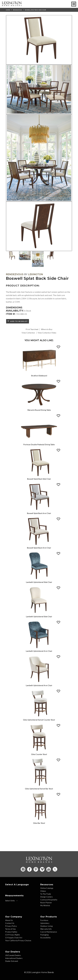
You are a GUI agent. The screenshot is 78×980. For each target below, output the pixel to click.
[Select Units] (12, 901)
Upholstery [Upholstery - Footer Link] (45, 923)
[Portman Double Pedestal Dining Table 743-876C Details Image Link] (39, 441)
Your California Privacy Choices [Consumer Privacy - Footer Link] (18, 940)
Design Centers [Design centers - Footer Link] (46, 897)
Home (8, 10)
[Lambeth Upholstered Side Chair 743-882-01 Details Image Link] (39, 613)
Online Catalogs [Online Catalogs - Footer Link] (47, 888)
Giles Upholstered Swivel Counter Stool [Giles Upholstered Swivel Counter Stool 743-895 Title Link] (39, 720)
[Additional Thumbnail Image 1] (12, 256)
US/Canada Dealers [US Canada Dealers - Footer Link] (13, 955)
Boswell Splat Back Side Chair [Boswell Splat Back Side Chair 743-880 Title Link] (39, 479)
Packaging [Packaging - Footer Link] (44, 935)
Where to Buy (47, 329)
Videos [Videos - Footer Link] (43, 891)
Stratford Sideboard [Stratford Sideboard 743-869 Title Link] (39, 376)
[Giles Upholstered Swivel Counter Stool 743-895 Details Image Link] (39, 717)
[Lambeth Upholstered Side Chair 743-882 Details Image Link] (39, 579)
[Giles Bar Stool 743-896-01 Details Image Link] (39, 820)
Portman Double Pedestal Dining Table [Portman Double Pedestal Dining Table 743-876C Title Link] (39, 444)
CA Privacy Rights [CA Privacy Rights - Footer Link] (13, 935)
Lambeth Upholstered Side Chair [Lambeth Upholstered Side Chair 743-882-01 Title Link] (39, 616)
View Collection (28, 333)
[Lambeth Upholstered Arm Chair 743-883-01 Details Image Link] (39, 682)
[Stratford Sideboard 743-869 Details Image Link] (39, 373)
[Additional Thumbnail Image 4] (51, 256)
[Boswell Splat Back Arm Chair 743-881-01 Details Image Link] (39, 545)
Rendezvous (17, 10)
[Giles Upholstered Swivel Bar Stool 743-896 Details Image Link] (39, 786)
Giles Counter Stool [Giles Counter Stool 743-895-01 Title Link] (39, 754)
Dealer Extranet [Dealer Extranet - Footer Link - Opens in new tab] (12, 961)
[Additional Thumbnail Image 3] (38, 259)
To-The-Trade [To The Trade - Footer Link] (46, 894)
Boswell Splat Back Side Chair (35, 10)
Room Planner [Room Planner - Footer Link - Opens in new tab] (46, 903)
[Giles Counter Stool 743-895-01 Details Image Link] (39, 751)
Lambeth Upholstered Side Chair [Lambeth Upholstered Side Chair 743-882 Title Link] (39, 582)
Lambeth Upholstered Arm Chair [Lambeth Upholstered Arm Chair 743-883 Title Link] (39, 651)
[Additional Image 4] (39, 226)
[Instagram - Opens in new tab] (23, 869)
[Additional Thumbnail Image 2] (25, 256)
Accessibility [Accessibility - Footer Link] (45, 938)
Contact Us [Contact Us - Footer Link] (10, 923)
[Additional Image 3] (39, 158)
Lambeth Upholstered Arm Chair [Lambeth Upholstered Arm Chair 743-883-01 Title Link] (39, 685)
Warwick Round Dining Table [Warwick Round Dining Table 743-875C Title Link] (39, 410)
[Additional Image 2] (39, 89)
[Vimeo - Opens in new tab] (42, 869)
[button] (58, 347)
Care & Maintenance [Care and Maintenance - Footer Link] (49, 932)
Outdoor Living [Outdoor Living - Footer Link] (46, 926)
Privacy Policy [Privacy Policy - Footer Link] (11, 926)
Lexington (35, 274)
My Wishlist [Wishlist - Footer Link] (45, 905)
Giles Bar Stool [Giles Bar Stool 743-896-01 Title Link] (39, 823)
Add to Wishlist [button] (18, 321)
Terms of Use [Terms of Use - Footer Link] (10, 929)
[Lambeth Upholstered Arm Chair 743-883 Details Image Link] (39, 648)
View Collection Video (47, 333)
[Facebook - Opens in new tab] (29, 869)
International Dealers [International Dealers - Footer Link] (14, 958)
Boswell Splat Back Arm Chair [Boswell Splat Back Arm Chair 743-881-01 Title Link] (39, 548)
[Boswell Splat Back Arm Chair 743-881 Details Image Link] (39, 510)
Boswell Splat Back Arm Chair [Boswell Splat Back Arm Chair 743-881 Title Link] (39, 513)
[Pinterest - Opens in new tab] (36, 869)
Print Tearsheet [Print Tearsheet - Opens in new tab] (32, 329)
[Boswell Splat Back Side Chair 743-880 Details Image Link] (39, 476)
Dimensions (14, 308)
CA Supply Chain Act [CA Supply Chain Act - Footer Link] (14, 938)
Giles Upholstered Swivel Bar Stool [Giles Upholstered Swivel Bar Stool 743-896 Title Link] (39, 789)
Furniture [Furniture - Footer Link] (44, 920)
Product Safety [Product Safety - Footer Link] (11, 932)
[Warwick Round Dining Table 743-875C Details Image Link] (39, 407)
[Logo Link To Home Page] (12, 5)
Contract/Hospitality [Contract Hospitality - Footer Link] (49, 900)
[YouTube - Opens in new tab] (49, 869)
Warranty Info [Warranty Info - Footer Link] (46, 929)
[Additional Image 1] (39, 40)
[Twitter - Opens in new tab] (55, 869)
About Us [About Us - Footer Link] (9, 920)
